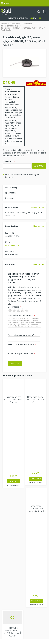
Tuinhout (22, 631)
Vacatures (7, 574)
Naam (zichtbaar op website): (22, 335)
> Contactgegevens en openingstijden (22, 485)
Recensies (10, 198)
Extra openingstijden (12, 527)
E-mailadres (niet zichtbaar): (21, 354)
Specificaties (11, 193)
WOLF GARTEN (12, 245)
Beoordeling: (14, 307)
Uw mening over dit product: (22, 315)
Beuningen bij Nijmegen (13, 589)
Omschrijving (11, 187)
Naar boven (39, 207)
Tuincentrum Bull (10, 581)
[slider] (18, 310)
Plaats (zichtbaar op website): (22, 344)
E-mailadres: (9, 161)
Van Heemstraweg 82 (13, 585)
